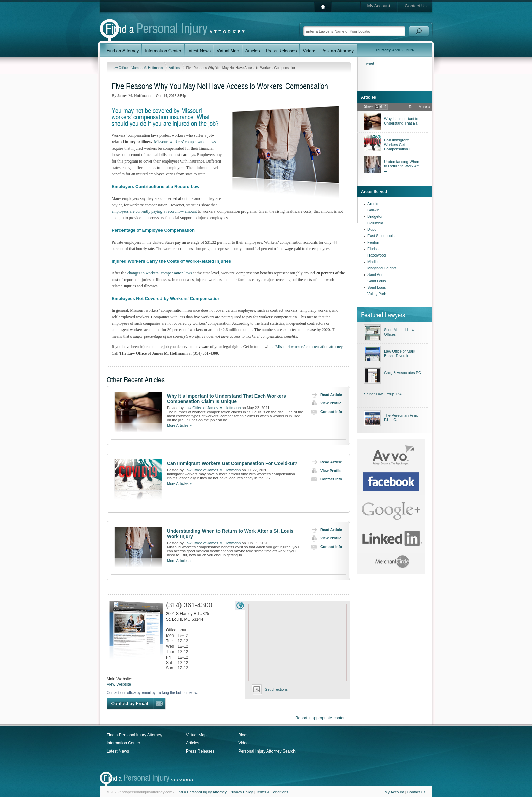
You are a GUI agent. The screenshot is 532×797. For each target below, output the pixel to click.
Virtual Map (196, 735)
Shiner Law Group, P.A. (383, 394)
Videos (244, 743)
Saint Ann (375, 274)
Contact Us (416, 6)
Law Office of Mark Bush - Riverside (400, 353)
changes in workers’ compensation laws (159, 273)
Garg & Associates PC (403, 373)
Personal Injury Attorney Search (267, 751)
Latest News (118, 751)
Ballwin (373, 210)
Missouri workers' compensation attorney (309, 347)
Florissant (376, 249)
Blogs (243, 735)
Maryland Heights (382, 268)
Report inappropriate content (321, 718)
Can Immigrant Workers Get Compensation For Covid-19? (232, 463)
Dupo (372, 229)
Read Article (325, 395)
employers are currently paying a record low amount (154, 211)
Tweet (369, 63)
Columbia (375, 223)
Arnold (373, 204)
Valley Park (377, 294)
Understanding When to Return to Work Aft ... (402, 166)
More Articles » (179, 425)
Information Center (123, 743)
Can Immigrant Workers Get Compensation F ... (400, 145)
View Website (119, 684)
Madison (375, 262)
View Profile (325, 403)
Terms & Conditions (272, 792)
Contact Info (325, 412)
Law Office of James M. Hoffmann (138, 68)
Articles (175, 68)
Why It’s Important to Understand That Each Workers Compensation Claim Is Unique (226, 399)
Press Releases (200, 751)
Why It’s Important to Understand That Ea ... (403, 121)
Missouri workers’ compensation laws (185, 142)
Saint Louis (377, 281)
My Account (378, 6)
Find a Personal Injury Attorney (134, 735)
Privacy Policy (241, 792)
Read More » (419, 107)
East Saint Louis (381, 236)
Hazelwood (377, 255)
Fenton (373, 242)
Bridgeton (375, 216)
